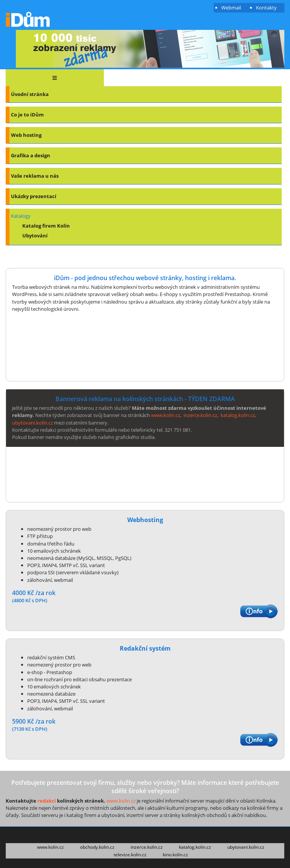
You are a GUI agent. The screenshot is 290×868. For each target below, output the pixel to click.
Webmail (231, 8)
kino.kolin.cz (175, 855)
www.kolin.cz (166, 415)
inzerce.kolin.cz (200, 415)
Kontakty (266, 8)
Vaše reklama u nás (35, 176)
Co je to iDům (27, 115)
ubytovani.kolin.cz (32, 423)
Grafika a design (31, 155)
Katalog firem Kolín (46, 226)
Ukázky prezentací (34, 196)
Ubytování (35, 236)
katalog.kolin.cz (238, 415)
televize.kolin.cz (130, 855)
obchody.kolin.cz (97, 847)
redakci (47, 801)
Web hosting (26, 135)
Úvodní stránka (30, 94)
